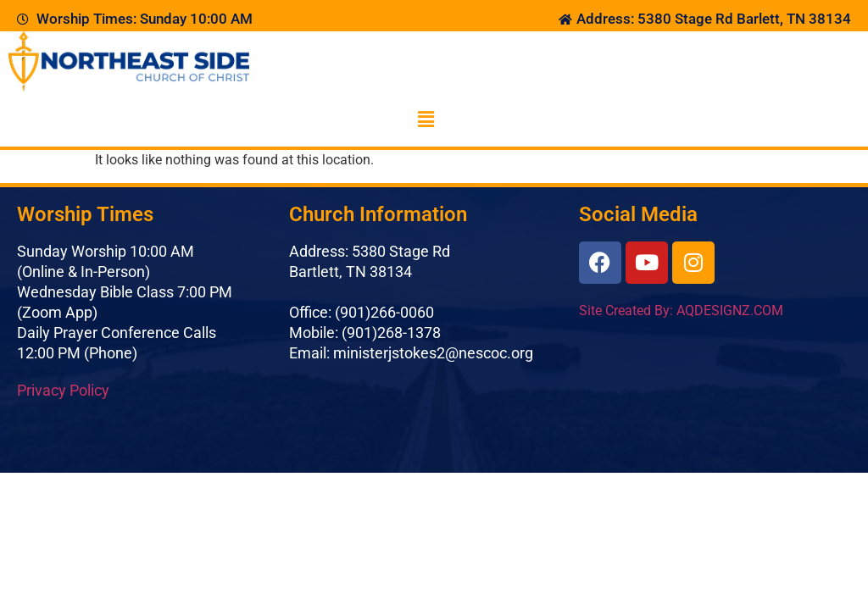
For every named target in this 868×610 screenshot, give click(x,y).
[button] (426, 119)
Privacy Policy (63, 390)
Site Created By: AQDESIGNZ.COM (681, 311)
